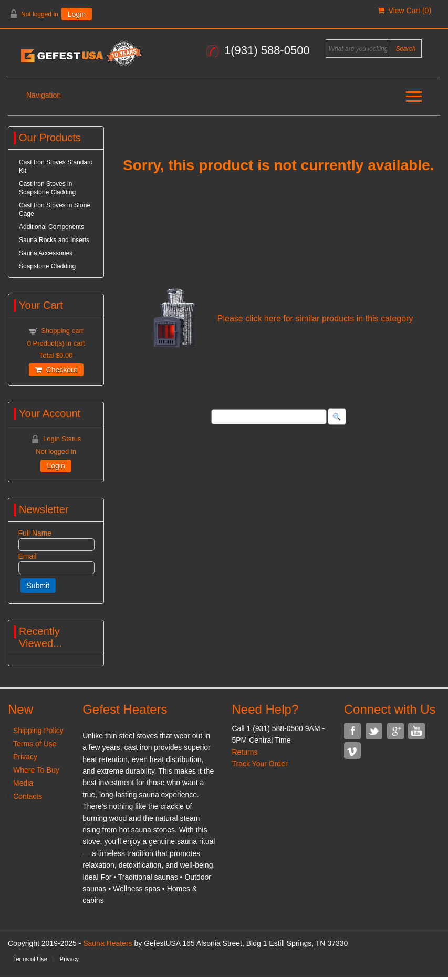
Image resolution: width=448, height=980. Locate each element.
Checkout (56, 370)
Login (77, 14)
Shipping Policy (38, 731)
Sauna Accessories (46, 253)
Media (23, 783)
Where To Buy (36, 770)
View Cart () (404, 11)
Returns (244, 752)
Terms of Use (35, 744)
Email (28, 556)
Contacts (28, 796)
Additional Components (51, 227)
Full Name (35, 533)
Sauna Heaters (107, 943)
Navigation (44, 95)
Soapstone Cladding (47, 266)
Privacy (25, 757)
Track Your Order (259, 764)
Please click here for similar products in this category (315, 319)
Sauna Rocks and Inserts (54, 240)
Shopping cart (62, 331)
